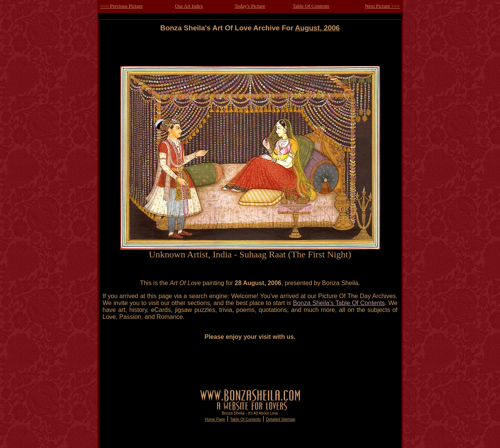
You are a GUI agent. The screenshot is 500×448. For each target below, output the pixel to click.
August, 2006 (317, 28)
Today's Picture (250, 6)
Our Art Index (189, 6)
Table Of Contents (311, 6)
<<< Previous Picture (122, 6)
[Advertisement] (250, 49)
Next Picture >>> (382, 6)
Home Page (215, 419)
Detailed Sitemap (280, 419)
